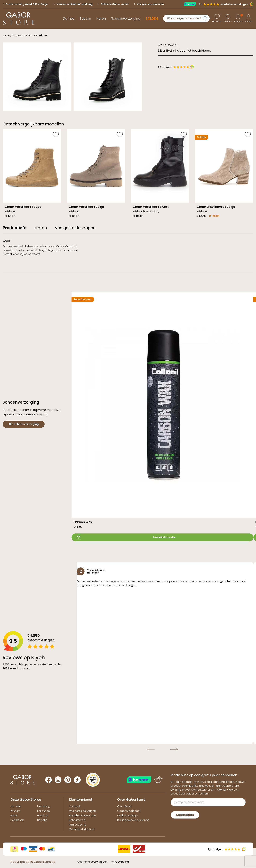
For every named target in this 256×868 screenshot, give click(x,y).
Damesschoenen (22, 35)
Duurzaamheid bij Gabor (133, 820)
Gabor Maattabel (129, 811)
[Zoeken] (206, 18)
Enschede (44, 811)
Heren (101, 18)
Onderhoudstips (128, 815)
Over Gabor (125, 806)
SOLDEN (152, 18)
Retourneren (77, 820)
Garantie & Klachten (82, 829)
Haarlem (43, 815)
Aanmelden (185, 815)
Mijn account (77, 825)
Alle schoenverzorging (24, 424)
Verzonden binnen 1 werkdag (73, 4)
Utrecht (42, 820)
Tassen (85, 18)
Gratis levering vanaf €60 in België (26, 4)
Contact (75, 806)
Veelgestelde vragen (82, 811)
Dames (69, 18)
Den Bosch (17, 820)
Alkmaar (16, 806)
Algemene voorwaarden (92, 862)
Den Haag (44, 806)
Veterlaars (41, 35)
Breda (14, 815)
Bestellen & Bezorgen (82, 815)
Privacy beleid (120, 862)
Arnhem (15, 811)
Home (6, 35)
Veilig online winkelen (149, 4)
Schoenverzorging (126, 18)
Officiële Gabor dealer (113, 4)
